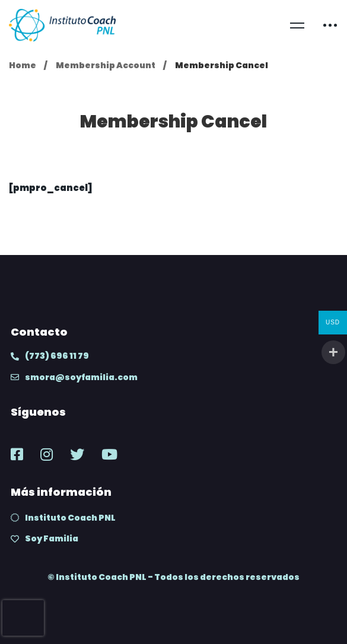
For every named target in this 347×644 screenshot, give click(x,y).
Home (23, 65)
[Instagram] (47, 454)
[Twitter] (77, 454)
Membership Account (106, 65)
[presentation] (23, 618)
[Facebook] (17, 454)
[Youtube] (109, 454)
